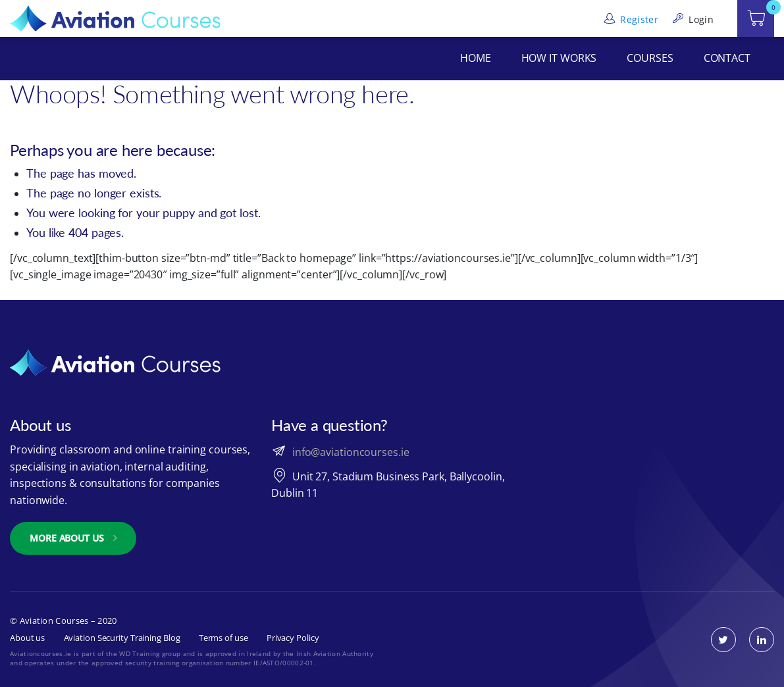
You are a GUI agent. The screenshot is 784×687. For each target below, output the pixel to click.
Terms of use (223, 638)
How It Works (559, 58)
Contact (727, 58)
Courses (650, 58)
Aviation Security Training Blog (122, 638)
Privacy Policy (293, 638)
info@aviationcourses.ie (351, 452)
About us (27, 638)
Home (476, 58)
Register (630, 19)
